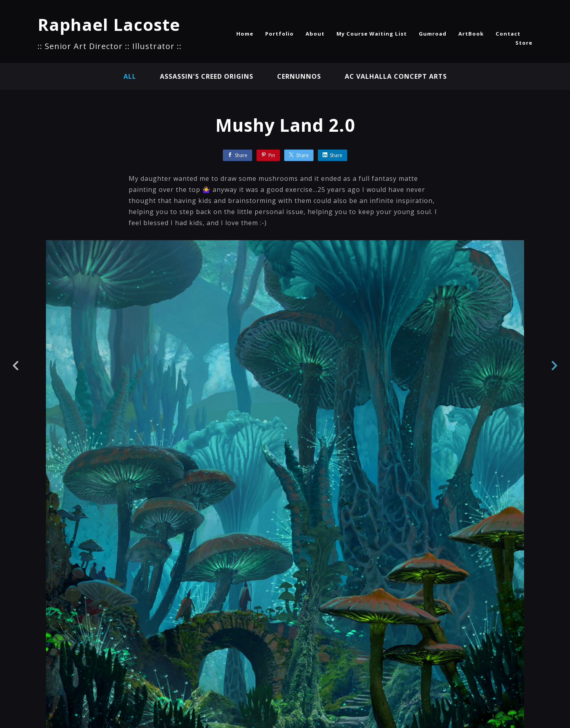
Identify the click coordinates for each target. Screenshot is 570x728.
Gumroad (433, 34)
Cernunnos (299, 76)
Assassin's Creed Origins (207, 76)
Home (245, 34)
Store (524, 43)
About (315, 34)
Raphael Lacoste (109, 24)
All (130, 76)
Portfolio (279, 34)
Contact (508, 34)
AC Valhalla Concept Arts (396, 76)
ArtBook (471, 34)
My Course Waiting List (372, 34)
